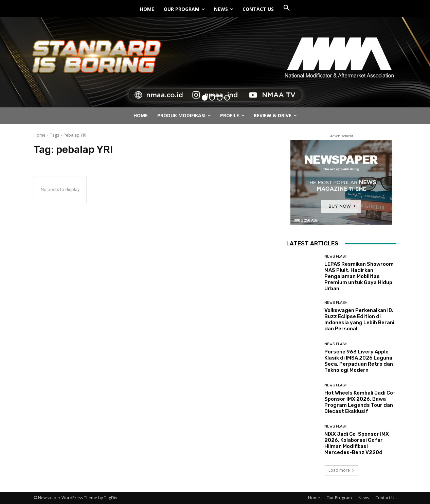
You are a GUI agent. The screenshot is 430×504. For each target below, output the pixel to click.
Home (40, 135)
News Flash (336, 256)
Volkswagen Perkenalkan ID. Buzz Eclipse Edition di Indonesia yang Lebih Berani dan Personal (359, 319)
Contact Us (386, 498)
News (364, 498)
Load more (342, 470)
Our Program (339, 498)
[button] (287, 8)
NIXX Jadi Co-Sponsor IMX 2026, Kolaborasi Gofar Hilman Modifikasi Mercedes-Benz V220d (357, 443)
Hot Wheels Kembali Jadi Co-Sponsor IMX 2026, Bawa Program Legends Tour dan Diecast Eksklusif (360, 402)
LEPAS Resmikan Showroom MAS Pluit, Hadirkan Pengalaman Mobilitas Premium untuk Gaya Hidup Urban (359, 276)
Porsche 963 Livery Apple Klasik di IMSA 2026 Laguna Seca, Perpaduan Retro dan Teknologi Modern (359, 361)
